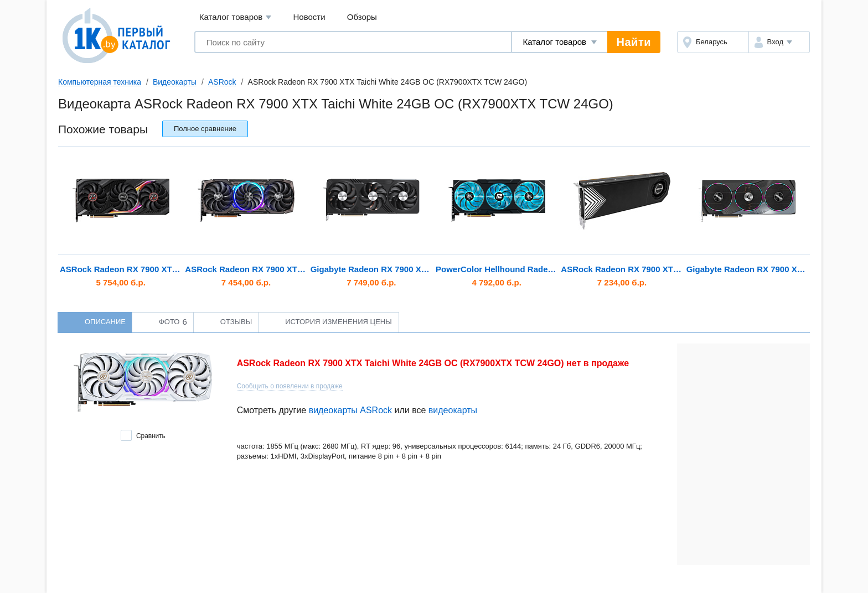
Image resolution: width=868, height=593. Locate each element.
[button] (779, 42)
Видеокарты (175, 82)
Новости (309, 17)
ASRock (222, 82)
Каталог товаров (236, 17)
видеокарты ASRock (350, 410)
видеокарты (453, 410)
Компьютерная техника (100, 82)
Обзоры (362, 17)
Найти (634, 42)
